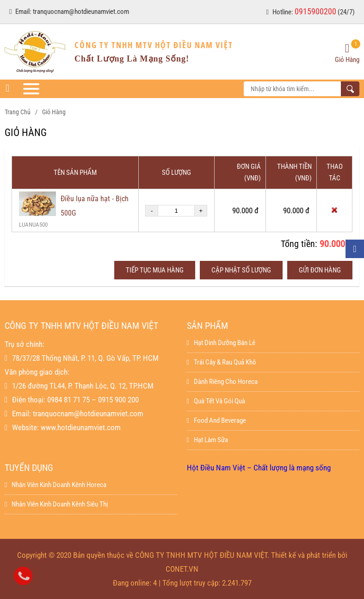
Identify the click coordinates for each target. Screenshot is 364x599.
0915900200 (315, 11)
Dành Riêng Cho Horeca (222, 382)
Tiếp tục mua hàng (155, 270)
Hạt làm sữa (207, 440)
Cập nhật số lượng (241, 270)
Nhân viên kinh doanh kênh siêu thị (56, 504)
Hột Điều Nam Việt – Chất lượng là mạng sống (259, 468)
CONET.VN (182, 569)
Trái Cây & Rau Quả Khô (222, 362)
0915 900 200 (118, 400)
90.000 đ (336, 244)
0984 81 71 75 (68, 400)
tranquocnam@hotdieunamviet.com (81, 12)
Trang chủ (18, 112)
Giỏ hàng (54, 112)
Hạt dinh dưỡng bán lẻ (221, 343)
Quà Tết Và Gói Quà (216, 401)
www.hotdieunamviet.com (81, 427)
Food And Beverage (216, 420)
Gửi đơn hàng (320, 270)
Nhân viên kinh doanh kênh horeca (56, 485)
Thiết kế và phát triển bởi (309, 555)
